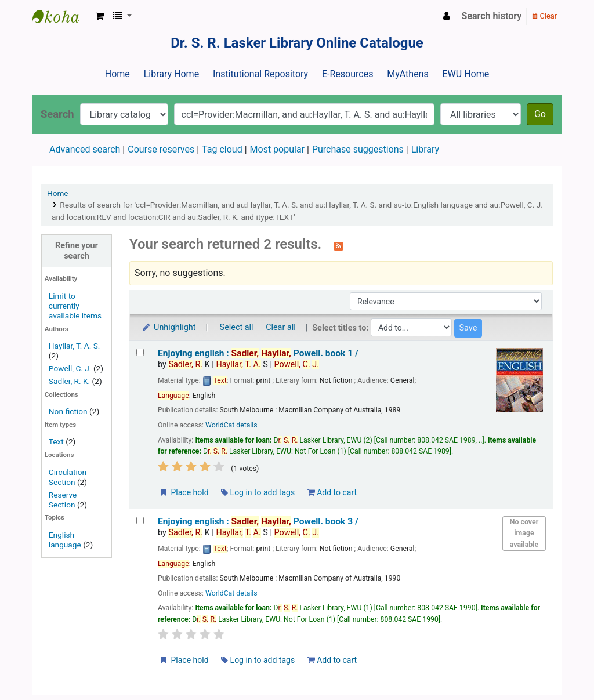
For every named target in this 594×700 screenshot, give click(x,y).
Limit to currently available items (75, 306)
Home (117, 74)
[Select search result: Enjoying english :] (140, 352)
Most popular (277, 149)
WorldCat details (231, 425)
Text (57, 441)
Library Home (171, 74)
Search (57, 114)
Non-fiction (68, 411)
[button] (99, 16)
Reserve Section (63, 500)
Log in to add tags (258, 492)
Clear (544, 16)
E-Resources (347, 74)
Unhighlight (169, 327)
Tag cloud (222, 149)
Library (425, 149)
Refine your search (77, 251)
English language (65, 540)
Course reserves (161, 149)
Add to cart (332, 492)
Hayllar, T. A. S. (75, 346)
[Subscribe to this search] (338, 245)
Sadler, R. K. (69, 381)
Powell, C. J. (70, 368)
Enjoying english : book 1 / (258, 353)
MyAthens (408, 74)
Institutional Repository (260, 74)
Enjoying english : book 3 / (258, 521)
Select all (237, 327)
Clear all (281, 327)
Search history (492, 16)
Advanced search (85, 149)
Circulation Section (68, 477)
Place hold (184, 492)
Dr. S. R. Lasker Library (61, 16)
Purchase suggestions (358, 149)
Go (540, 114)
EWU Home (466, 74)
